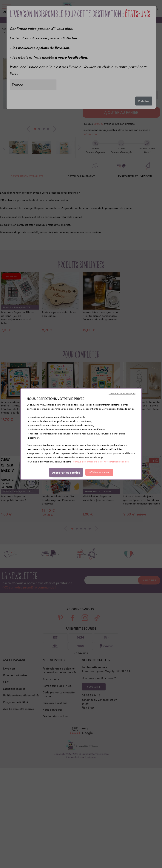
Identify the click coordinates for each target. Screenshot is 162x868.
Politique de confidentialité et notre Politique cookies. (101, 462)
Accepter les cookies (66, 472)
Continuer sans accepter (122, 393)
